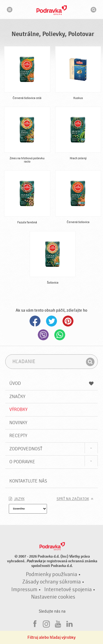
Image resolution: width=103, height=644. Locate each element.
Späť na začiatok (73, 499)
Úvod (52, 383)
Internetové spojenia (68, 590)
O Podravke (22, 462)
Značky (17, 397)
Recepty (18, 436)
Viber (43, 335)
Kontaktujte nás (28, 481)
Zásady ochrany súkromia (51, 582)
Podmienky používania (51, 574)
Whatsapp (60, 335)
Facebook (35, 321)
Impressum (24, 590)
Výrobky (18, 409)
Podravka (52, 10)
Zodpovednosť (26, 449)
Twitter (52, 321)
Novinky (18, 423)
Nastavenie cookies (53, 597)
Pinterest (68, 321)
